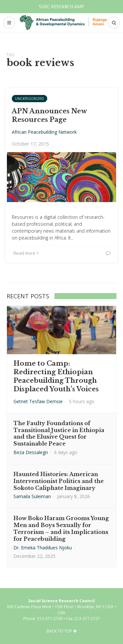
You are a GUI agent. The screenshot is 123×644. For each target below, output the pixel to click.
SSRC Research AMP (61, 6)
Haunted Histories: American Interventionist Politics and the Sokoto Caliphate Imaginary (59, 481)
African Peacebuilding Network (44, 132)
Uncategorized (30, 99)
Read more (26, 253)
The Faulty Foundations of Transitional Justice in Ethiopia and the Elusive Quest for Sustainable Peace (59, 433)
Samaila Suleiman (32, 496)
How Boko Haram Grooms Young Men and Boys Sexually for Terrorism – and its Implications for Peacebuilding (61, 528)
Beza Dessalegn (31, 452)
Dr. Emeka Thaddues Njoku (43, 548)
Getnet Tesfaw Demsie (38, 401)
